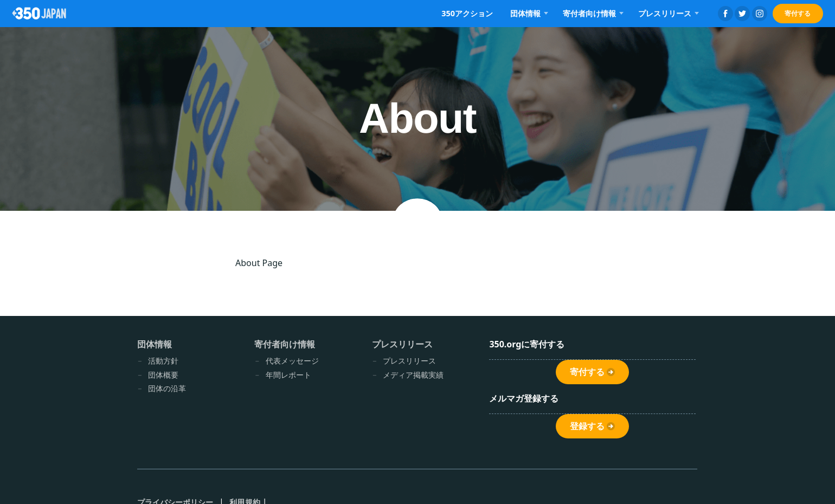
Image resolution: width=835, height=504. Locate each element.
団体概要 (163, 375)
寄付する (798, 13)
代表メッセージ (292, 361)
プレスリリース (665, 13)
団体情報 (525, 13)
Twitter (742, 14)
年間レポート (288, 375)
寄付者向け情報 (589, 13)
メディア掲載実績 (413, 375)
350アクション (467, 13)
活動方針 (163, 361)
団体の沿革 (167, 388)
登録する (587, 426)
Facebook (725, 14)
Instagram (760, 14)
